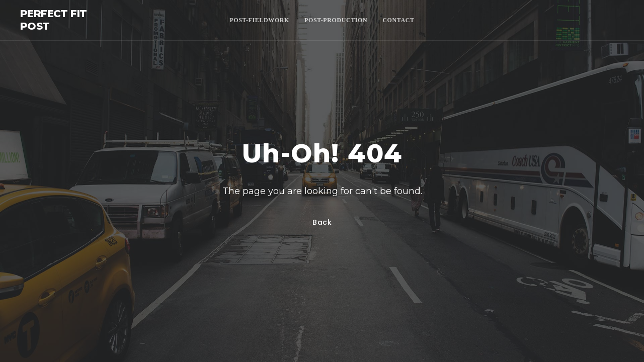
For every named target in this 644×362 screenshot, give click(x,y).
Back (322, 222)
